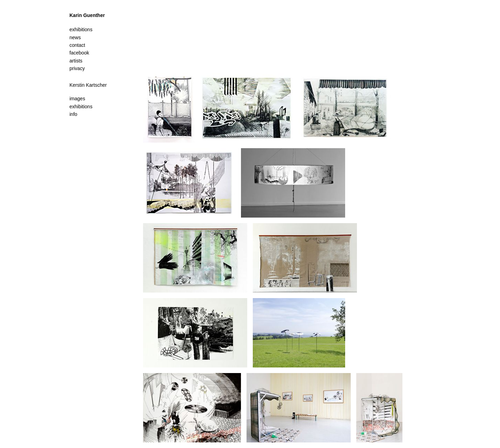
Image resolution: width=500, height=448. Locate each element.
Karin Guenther (87, 15)
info (73, 114)
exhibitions (81, 107)
